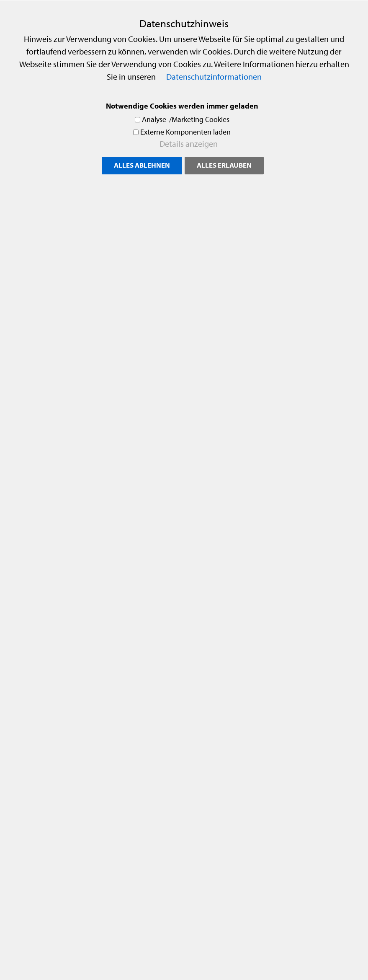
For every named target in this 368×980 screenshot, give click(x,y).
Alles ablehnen (142, 165)
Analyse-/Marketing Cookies (186, 119)
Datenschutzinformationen (214, 76)
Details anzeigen (189, 144)
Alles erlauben (224, 165)
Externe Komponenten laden (185, 132)
